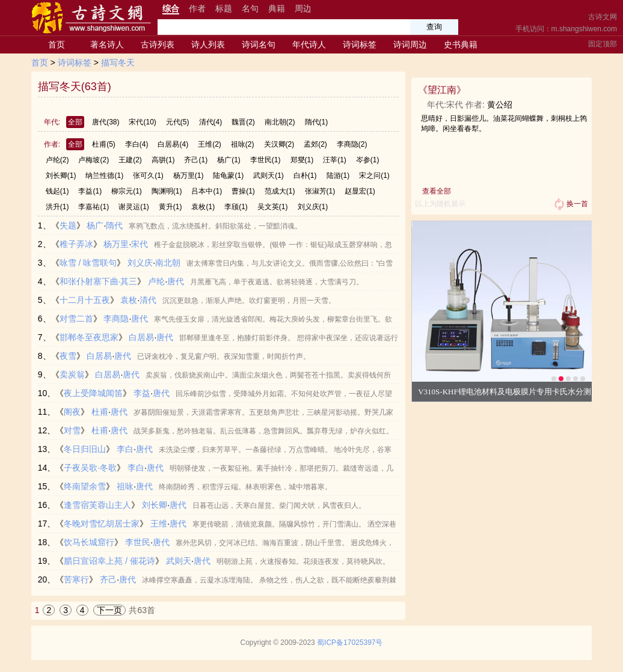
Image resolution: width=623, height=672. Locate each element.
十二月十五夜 (85, 300)
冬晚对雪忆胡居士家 (102, 524)
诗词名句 (259, 44)
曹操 (243, 191)
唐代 (106, 122)
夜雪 (68, 356)
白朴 (305, 176)
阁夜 (72, 412)
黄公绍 (500, 105)
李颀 (236, 207)
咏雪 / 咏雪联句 (88, 263)
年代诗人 (309, 44)
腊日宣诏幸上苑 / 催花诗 (109, 561)
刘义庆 (313, 207)
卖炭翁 (72, 374)
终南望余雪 (85, 486)
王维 (210, 144)
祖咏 (243, 144)
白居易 (173, 144)
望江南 (442, 90)
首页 (57, 44)
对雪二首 (76, 319)
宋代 (142, 122)
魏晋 (243, 122)
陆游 (338, 176)
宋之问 (374, 176)
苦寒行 (76, 579)
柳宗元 (127, 191)
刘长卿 (61, 176)
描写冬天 (118, 63)
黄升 (170, 207)
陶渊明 (167, 191)
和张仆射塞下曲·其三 (99, 281)
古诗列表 (158, 44)
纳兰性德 (104, 176)
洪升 (57, 207)
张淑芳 (320, 191)
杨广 (229, 160)
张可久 (148, 176)
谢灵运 (134, 207)
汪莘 (335, 160)
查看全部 (437, 191)
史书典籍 (461, 44)
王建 (130, 160)
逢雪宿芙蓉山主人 (97, 505)
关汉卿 (279, 144)
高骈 (163, 160)
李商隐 (352, 144)
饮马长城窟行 (89, 542)
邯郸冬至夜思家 (89, 337)
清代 (211, 122)
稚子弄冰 (76, 244)
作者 (197, 8)
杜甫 (104, 144)
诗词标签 (360, 44)
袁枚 (203, 207)
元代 (178, 122)
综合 (171, 8)
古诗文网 (603, 17)
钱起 (57, 191)
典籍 (277, 8)
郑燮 (302, 160)
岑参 (368, 160)
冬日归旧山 (85, 449)
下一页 (109, 610)
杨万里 (189, 176)
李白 (137, 144)
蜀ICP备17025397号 (350, 643)
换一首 (570, 204)
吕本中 (207, 191)
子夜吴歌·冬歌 (90, 468)
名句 (250, 8)
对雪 (72, 430)
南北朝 (280, 122)
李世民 (265, 160)
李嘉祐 (94, 207)
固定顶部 (603, 44)
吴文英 (273, 207)
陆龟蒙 (228, 176)
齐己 (196, 160)
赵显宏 (360, 191)
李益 (90, 191)
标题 (224, 8)
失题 (68, 225)
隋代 (317, 122)
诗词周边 (410, 44)
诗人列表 (208, 44)
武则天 (269, 176)
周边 (303, 8)
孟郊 (315, 144)
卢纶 (57, 160)
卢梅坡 (94, 160)
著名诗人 (107, 44)
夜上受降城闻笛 (93, 393)
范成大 (280, 191)
